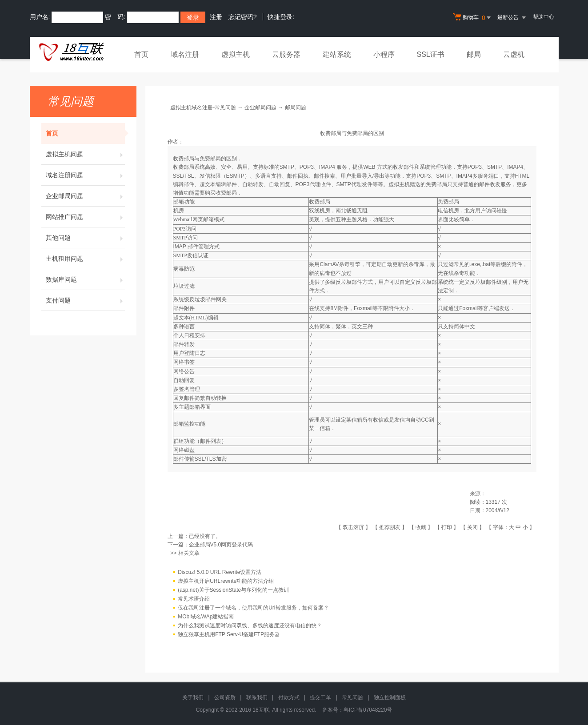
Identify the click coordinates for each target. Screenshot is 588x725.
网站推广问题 (85, 217)
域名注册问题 (85, 175)
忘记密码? (243, 17)
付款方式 (289, 697)
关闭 (472, 527)
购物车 (473, 18)
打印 (447, 527)
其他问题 (85, 238)
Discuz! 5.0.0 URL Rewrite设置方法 (220, 573)
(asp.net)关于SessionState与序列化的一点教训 (233, 590)
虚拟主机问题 (85, 154)
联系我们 (257, 697)
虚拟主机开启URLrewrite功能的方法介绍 (226, 582)
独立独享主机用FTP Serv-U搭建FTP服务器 (229, 635)
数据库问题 (85, 279)
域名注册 (185, 54)
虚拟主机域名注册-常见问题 (203, 108)
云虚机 (514, 54)
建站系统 (337, 54)
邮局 (474, 54)
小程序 (384, 54)
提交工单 (320, 697)
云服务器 (286, 54)
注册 (216, 17)
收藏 (421, 527)
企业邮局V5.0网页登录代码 (221, 545)
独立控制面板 (390, 697)
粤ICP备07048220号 (368, 710)
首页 (141, 54)
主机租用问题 (85, 259)
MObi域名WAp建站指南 (206, 617)
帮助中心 (544, 17)
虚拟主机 (236, 54)
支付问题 (85, 300)
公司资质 (225, 697)
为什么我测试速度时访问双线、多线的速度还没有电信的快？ (250, 626)
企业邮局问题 (85, 196)
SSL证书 (431, 54)
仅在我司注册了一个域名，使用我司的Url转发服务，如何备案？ (253, 608)
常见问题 (352, 697)
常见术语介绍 (194, 599)
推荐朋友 (390, 527)
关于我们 (193, 697)
